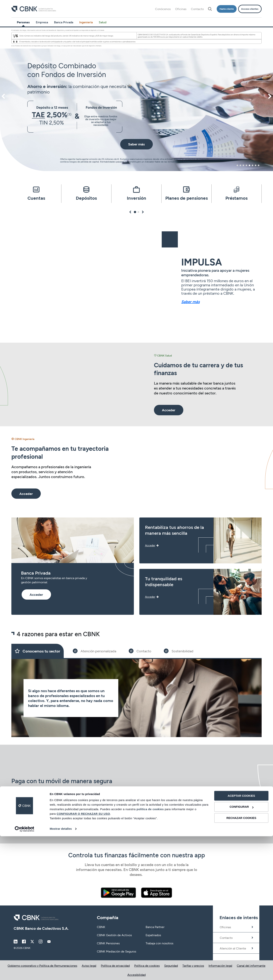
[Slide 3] (140, 651)
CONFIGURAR (242, 951)
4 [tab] (246, 165)
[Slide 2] (95, 651)
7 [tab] (256, 165)
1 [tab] (237, 165)
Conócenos (163, 9)
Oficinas (181, 9)
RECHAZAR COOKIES (241, 962)
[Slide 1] (38, 651)
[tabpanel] (136, 99)
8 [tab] (259, 165)
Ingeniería (86, 22)
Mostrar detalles (61, 973)
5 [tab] (249, 165)
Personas (23, 22)
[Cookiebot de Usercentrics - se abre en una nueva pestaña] (25, 973)
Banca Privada (64, 22)
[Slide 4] (179, 651)
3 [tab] (243, 165)
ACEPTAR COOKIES (241, 940)
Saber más (190, 302)
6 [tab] (253, 165)
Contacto (197, 9)
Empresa (42, 22)
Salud (103, 22)
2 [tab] (240, 165)
